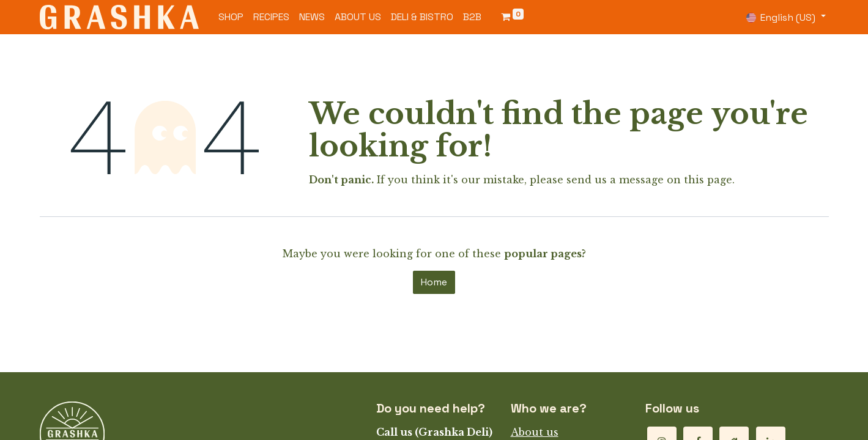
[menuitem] (231, 17)
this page (708, 180)
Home (434, 282)
